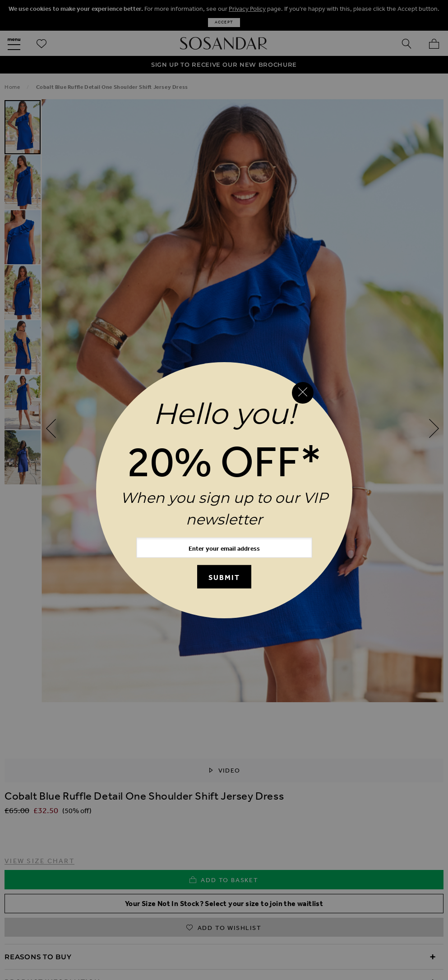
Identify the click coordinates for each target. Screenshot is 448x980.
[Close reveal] (303, 393)
